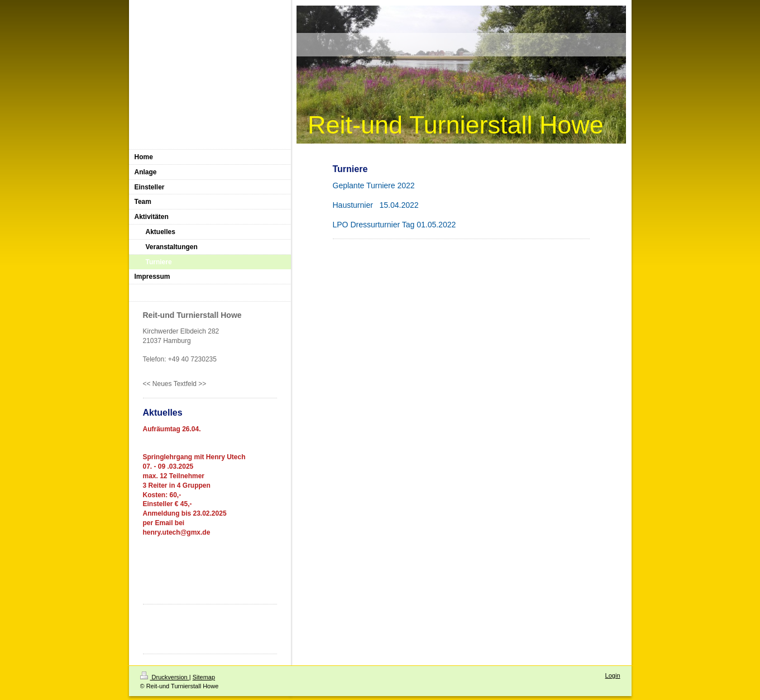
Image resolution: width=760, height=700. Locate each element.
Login (613, 675)
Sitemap (204, 677)
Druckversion (165, 677)
